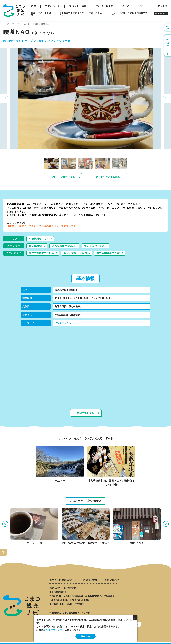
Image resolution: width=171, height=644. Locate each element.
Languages (161, 13)
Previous (5, 98)
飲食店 (35, 24)
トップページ (9, 24)
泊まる (126, 6)
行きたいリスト (168, 45)
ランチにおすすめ (94, 246)
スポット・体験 (78, 6)
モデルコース (52, 6)
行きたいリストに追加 (108, 177)
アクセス (163, 6)
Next (166, 98)
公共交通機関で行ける (42, 253)
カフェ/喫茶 (36, 246)
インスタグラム (63, 323)
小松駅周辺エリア (39, 239)
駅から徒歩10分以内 (75, 253)
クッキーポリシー (53, 630)
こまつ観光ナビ (14, 10)
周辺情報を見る (85, 413)
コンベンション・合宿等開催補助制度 (130, 14)
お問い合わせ (112, 580)
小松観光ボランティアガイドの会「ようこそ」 (81, 14)
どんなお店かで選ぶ (63, 246)
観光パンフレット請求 (41, 14)
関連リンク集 (90, 580)
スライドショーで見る (63, 177)
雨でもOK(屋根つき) (108, 253)
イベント (144, 6)
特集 (34, 6)
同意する (85, 636)
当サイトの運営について (63, 580)
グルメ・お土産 (104, 6)
